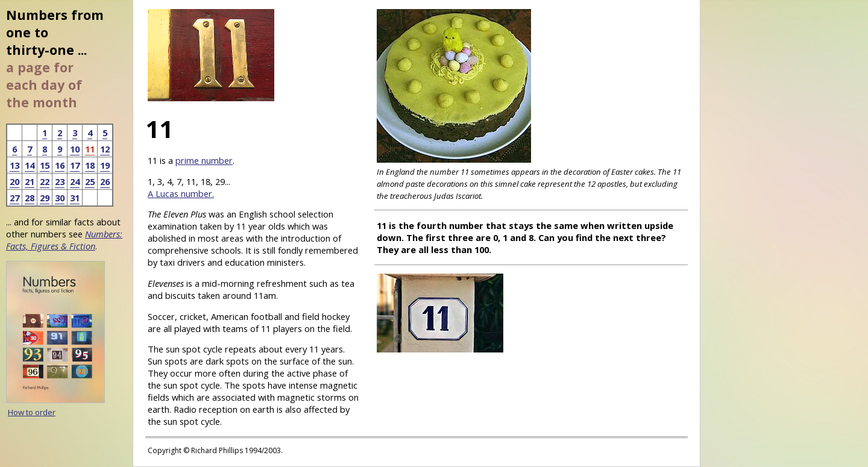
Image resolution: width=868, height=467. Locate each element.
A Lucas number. (181, 193)
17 (75, 165)
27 (14, 198)
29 (45, 198)
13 (14, 165)
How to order (32, 412)
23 (60, 181)
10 (75, 149)
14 (30, 165)
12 (105, 149)
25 (90, 181)
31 (75, 198)
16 (60, 165)
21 (30, 181)
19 (105, 165)
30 (60, 198)
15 (45, 165)
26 (105, 181)
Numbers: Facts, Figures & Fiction (64, 240)
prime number (204, 160)
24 (75, 181)
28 (30, 198)
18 (90, 165)
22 (45, 181)
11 (90, 149)
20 (14, 181)
